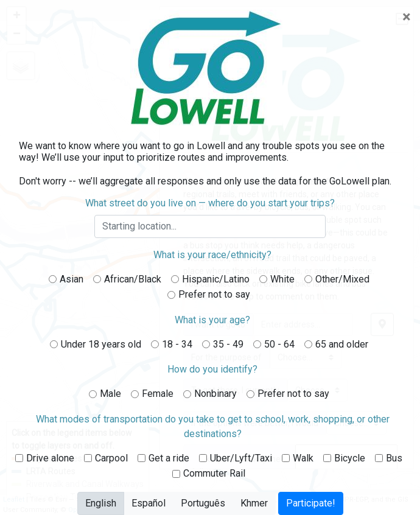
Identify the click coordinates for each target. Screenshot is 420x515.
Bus (394, 458)
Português (203, 503)
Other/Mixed (342, 279)
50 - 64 (279, 344)
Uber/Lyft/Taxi (241, 458)
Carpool (111, 458)
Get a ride (169, 458)
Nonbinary (215, 394)
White (282, 279)
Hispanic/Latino (216, 279)
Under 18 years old (101, 344)
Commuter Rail (214, 473)
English (101, 503)
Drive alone (50, 458)
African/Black (133, 279)
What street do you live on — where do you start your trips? (210, 203)
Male (110, 394)
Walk (303, 458)
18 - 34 (177, 344)
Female (158, 394)
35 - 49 (228, 344)
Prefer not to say (214, 294)
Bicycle (350, 458)
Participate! (311, 503)
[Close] (406, 17)
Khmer (254, 503)
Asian (72, 279)
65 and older (342, 344)
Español (149, 503)
